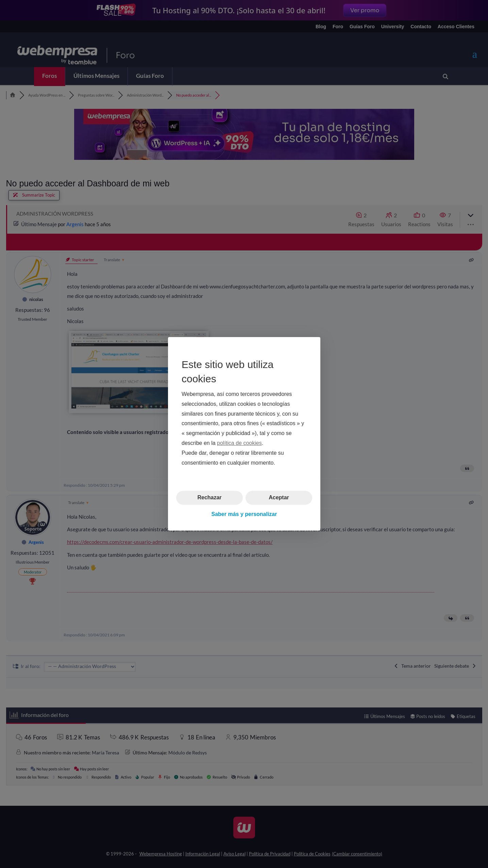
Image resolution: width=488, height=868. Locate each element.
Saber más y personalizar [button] (244, 514)
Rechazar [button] (209, 498)
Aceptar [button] (279, 498)
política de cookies (239, 443)
